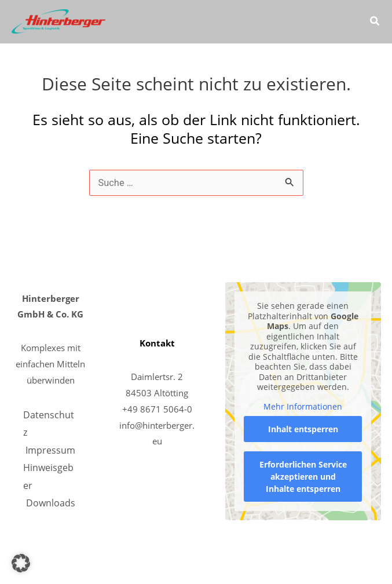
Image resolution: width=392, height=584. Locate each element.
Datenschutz (49, 423)
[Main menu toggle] (342, 22)
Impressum (50, 450)
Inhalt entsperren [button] (303, 429)
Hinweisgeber (48, 476)
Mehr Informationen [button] (303, 407)
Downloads (51, 503)
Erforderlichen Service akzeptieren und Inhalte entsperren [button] (303, 477)
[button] (375, 22)
